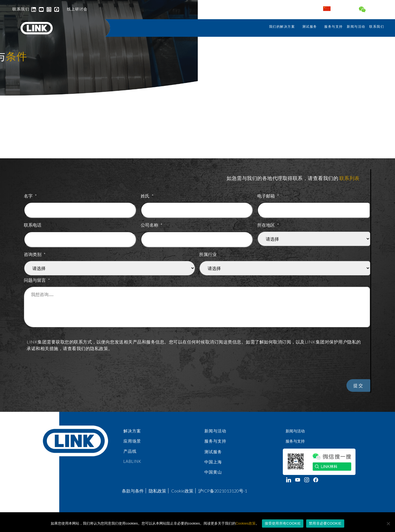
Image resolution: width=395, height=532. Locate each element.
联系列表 (349, 178)
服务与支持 (334, 26)
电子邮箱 (268, 195)
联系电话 (33, 225)
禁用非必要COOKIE (325, 523)
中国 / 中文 (337, 9)
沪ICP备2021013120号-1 (223, 493)
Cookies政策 (246, 523)
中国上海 (213, 465)
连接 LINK (373, 10)
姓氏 (147, 195)
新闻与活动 (356, 26)
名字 (30, 195)
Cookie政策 (182, 493)
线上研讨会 (77, 9)
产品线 (130, 454)
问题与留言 (37, 280)
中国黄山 (213, 475)
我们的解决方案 (282, 26)
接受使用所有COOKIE (283, 523)
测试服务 (310, 26)
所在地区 (268, 225)
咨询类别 (35, 254)
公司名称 (152, 225)
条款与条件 (133, 493)
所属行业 (208, 254)
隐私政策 (157, 493)
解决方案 (132, 433)
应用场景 (132, 444)
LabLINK (132, 465)
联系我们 (377, 26)
